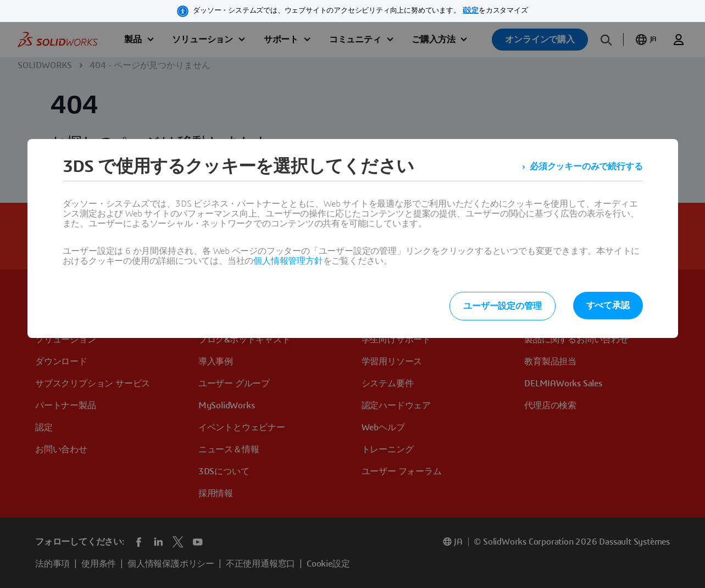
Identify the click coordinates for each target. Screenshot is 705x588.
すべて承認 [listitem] (608, 306)
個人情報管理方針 (288, 261)
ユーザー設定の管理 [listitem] (502, 306)
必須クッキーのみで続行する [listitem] (586, 167)
